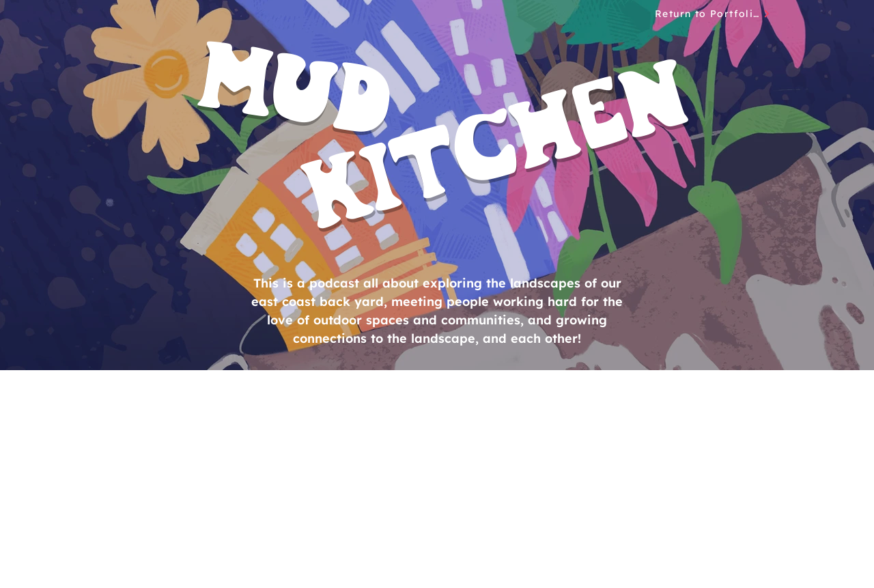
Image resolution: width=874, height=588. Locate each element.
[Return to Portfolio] (713, 14)
